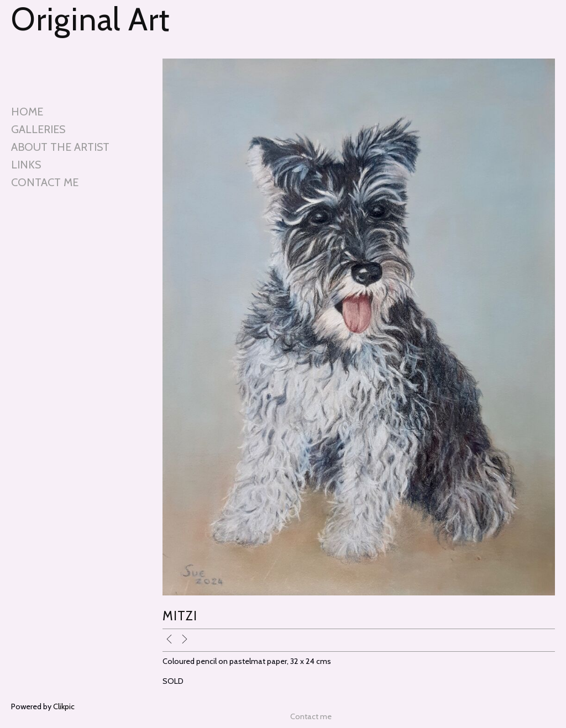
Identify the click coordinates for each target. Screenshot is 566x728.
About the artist (60, 147)
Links (26, 165)
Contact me (45, 182)
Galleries (38, 129)
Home (27, 112)
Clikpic (64, 706)
